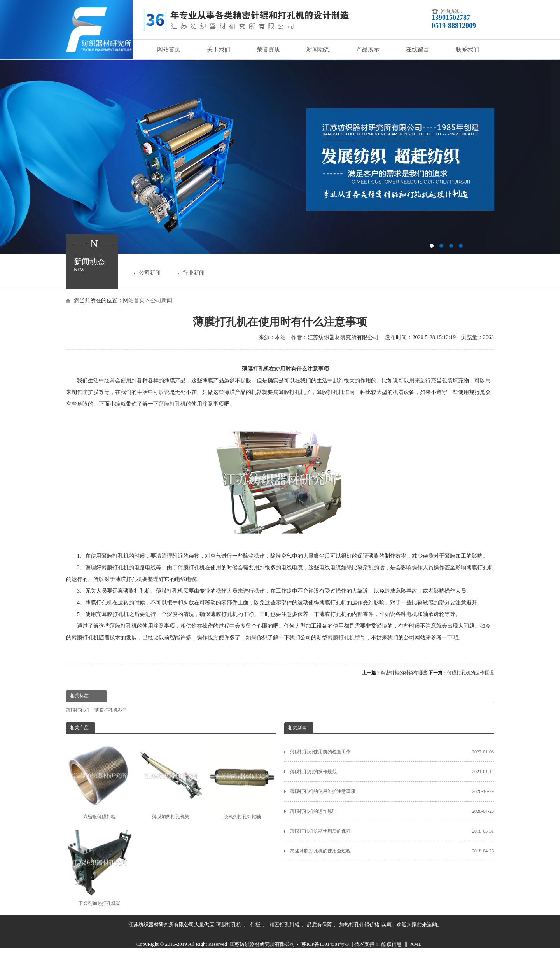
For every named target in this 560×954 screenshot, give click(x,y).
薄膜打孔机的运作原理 (471, 673)
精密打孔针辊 (285, 925)
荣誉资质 (268, 49)
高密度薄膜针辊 (100, 781)
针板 (255, 925)
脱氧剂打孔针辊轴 (242, 781)
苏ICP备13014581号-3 (325, 944)
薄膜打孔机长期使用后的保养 (392, 831)
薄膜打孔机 (172, 404)
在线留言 (418, 49)
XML (416, 944)
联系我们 (467, 49)
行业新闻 (194, 273)
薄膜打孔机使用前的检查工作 (392, 752)
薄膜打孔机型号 (346, 638)
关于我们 (219, 49)
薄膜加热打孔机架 (171, 781)
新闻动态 (318, 49)
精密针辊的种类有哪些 (404, 673)
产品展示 (368, 49)
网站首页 (169, 49)
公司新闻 (150, 273)
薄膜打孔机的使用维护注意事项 (392, 791)
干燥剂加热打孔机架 (100, 867)
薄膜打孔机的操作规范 (392, 772)
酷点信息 (392, 944)
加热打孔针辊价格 (359, 925)
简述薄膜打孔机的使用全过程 (392, 851)
